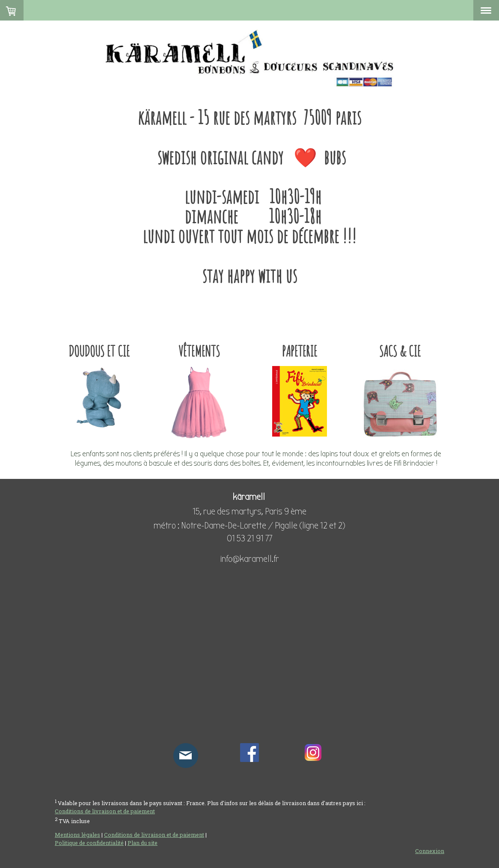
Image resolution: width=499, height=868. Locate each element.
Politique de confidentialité (89, 843)
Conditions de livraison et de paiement (105, 811)
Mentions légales (77, 835)
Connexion (430, 851)
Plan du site (143, 843)
